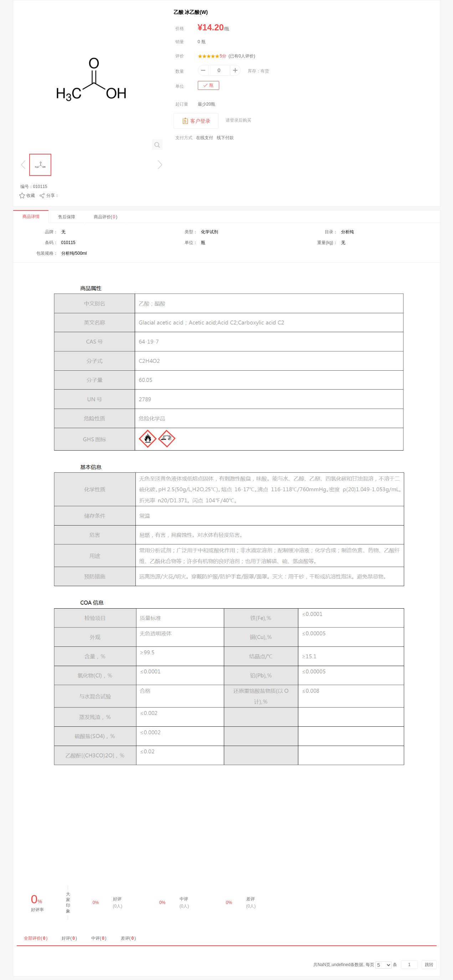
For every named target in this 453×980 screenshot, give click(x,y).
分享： (53, 196)
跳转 (429, 965)
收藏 (31, 196)
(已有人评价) (242, 56)
